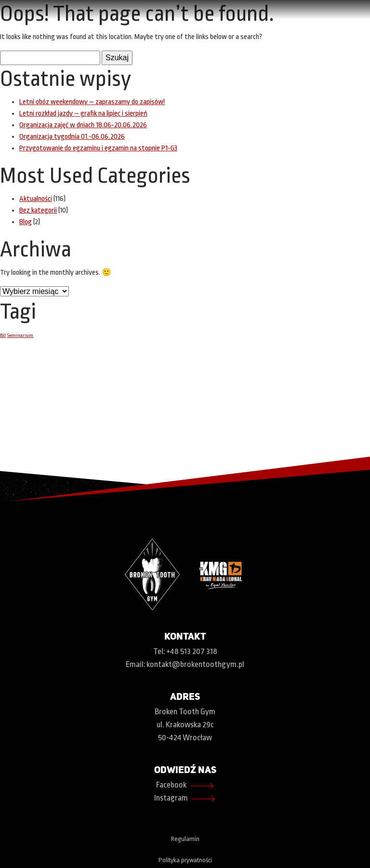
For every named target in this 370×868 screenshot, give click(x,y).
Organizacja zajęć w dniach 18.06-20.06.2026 (83, 125)
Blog (26, 222)
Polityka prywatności (185, 860)
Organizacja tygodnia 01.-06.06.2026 (72, 137)
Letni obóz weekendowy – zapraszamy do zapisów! (92, 102)
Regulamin (185, 839)
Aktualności (36, 199)
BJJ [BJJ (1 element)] (3, 335)
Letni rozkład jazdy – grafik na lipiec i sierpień (83, 114)
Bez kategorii (38, 210)
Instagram (185, 799)
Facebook (185, 786)
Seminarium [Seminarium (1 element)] (20, 335)
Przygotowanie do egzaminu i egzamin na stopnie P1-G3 (98, 148)
